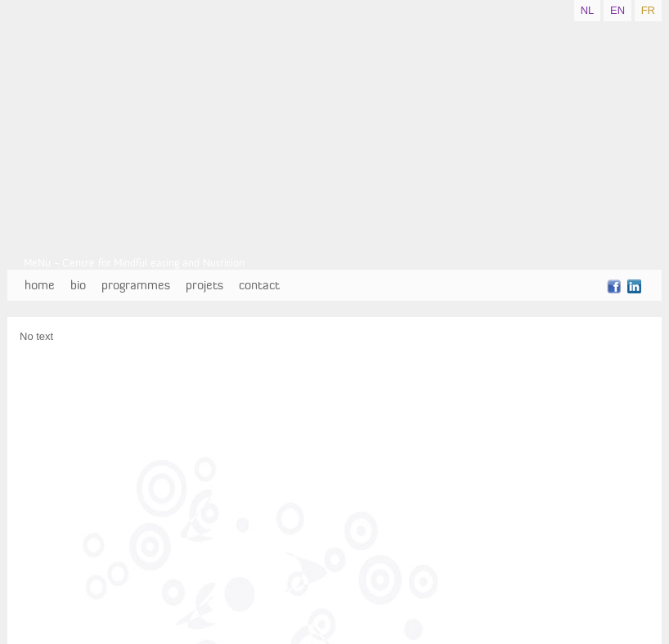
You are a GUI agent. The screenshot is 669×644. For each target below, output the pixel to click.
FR (648, 10)
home (40, 285)
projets (204, 285)
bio (78, 285)
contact (259, 285)
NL (588, 10)
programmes (136, 285)
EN (617, 10)
